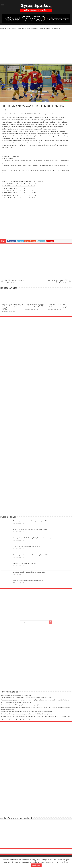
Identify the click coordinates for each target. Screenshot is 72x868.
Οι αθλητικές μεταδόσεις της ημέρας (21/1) (27, 546)
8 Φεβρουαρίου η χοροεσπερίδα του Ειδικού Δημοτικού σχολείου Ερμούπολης (27, 712)
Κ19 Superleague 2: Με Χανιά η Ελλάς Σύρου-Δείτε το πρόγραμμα (34, 538)
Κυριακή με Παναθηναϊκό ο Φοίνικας (25, 563)
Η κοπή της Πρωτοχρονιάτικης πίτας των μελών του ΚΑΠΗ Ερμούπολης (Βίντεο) (27, 714)
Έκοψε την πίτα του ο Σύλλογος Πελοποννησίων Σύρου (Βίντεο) (22, 705)
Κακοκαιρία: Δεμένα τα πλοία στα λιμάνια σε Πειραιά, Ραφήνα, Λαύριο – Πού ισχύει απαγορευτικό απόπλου (36, 716)
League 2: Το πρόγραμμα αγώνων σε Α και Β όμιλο (35, 306)
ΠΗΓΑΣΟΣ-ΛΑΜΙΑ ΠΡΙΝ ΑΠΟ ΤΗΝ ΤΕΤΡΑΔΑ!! (15, 281)
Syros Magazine (10, 692)
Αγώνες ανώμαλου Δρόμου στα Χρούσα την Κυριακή (30, 529)
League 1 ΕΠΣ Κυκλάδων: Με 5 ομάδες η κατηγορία (58, 306)
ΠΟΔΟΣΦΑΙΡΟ (11, 28)
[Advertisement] (36, 47)
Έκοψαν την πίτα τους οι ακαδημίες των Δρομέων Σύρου (31, 521)
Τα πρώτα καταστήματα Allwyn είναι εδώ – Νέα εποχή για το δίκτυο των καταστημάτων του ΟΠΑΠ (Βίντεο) (35, 700)
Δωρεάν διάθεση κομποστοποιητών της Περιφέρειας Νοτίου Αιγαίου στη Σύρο (27, 698)
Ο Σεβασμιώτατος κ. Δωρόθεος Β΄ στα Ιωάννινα (16, 702)
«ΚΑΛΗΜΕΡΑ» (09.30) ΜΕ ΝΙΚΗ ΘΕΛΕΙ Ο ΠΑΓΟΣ (57, 281)
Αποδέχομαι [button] (36, 865)
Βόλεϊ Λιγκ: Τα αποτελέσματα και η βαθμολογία (28, 581)
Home (3, 28)
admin (6, 114)
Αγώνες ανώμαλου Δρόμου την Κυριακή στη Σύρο (17, 719)
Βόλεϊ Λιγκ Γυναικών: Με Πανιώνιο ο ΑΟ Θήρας (16, 695)
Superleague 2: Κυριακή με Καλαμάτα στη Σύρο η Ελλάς (13, 307)
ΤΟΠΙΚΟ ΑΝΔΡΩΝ (22, 28)
